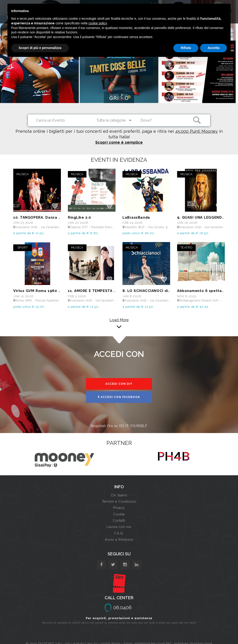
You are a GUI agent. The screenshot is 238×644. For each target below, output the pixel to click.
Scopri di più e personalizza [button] (40, 48)
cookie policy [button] (98, 23)
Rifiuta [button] (186, 48)
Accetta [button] (213, 48)
